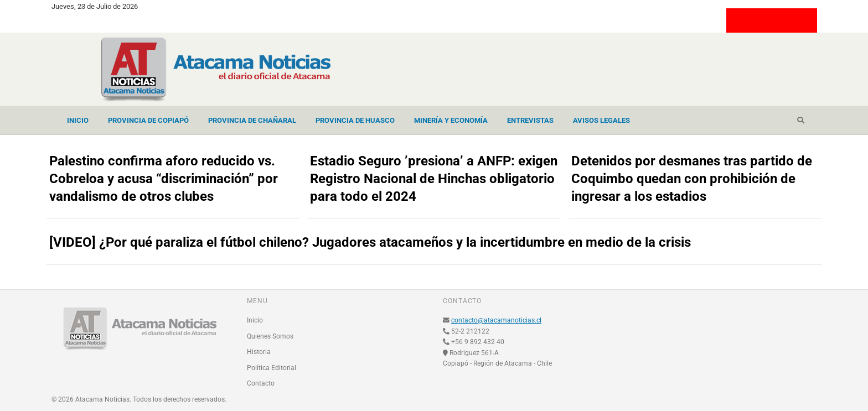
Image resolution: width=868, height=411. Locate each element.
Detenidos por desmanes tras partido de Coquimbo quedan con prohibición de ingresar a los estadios (692, 179)
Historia (259, 352)
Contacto (261, 383)
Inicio (78, 120)
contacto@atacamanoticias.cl (496, 320)
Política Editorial (272, 368)
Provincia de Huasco (355, 120)
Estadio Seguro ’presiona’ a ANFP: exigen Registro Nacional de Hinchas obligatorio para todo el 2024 (434, 179)
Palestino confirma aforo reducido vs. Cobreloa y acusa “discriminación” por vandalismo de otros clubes (164, 179)
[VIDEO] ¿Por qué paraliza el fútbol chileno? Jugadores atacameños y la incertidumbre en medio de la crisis (370, 242)
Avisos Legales (601, 120)
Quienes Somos (270, 336)
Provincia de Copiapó (148, 120)
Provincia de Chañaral (252, 120)
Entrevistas (530, 120)
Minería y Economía (451, 120)
